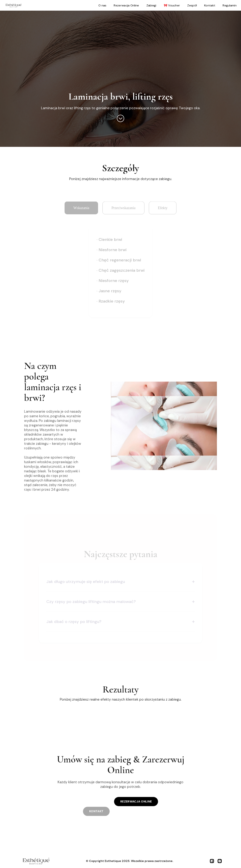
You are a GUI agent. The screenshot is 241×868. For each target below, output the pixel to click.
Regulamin (230, 5)
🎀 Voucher (172, 5)
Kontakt (210, 5)
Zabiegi (151, 5)
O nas (102, 5)
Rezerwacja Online (126, 5)
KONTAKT (96, 807)
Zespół (192, 5)
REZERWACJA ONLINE (136, 801)
